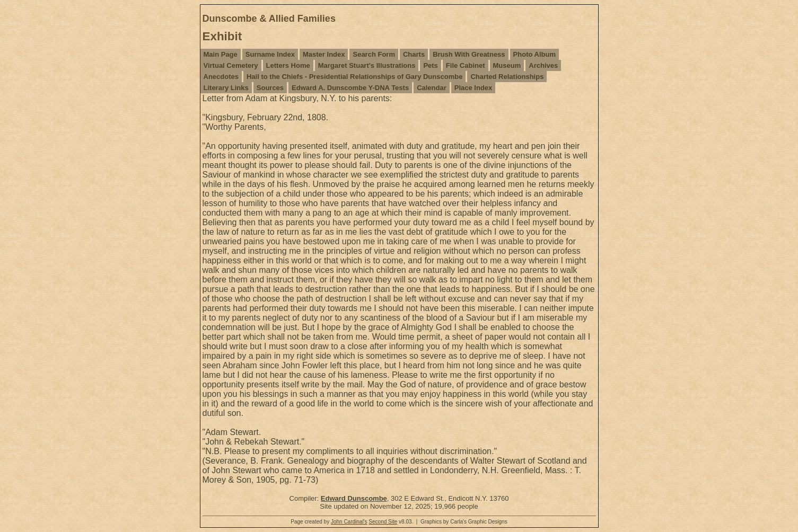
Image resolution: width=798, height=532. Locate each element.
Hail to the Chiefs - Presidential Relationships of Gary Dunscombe (354, 77)
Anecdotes (221, 77)
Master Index (324, 54)
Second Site (383, 522)
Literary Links (226, 88)
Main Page (221, 54)
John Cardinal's (349, 522)
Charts (414, 54)
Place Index (473, 88)
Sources (270, 88)
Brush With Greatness (469, 54)
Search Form (374, 54)
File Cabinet (466, 65)
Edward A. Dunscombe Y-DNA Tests (350, 88)
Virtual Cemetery (231, 65)
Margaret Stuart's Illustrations (367, 65)
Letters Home (288, 65)
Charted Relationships (507, 77)
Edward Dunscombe (354, 498)
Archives (543, 65)
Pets (430, 65)
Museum (507, 65)
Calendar (432, 88)
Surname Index (270, 54)
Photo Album (534, 54)
